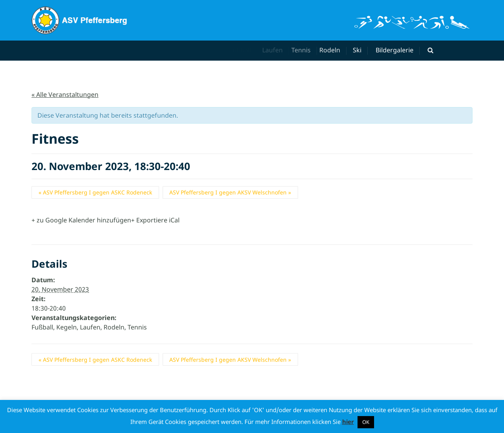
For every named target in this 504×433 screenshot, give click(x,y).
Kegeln (67, 327)
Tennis (306, 50)
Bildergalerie (395, 50)
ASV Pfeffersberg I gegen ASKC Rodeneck (95, 192)
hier (348, 422)
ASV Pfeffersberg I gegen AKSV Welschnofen (230, 192)
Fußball (42, 327)
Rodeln (334, 50)
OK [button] (366, 422)
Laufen (276, 50)
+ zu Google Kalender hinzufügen (81, 220)
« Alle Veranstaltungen (65, 94)
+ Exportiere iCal (155, 220)
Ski (358, 50)
